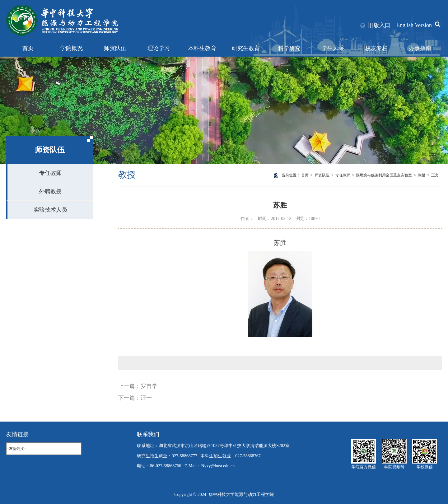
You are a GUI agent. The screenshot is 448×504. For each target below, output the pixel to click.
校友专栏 (376, 48)
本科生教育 (202, 48)
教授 (422, 175)
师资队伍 (115, 48)
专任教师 (50, 173)
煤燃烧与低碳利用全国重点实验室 (384, 175)
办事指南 (420, 48)
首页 (28, 48)
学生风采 (333, 48)
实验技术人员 (50, 210)
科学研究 (289, 48)
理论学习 (159, 48)
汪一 (146, 398)
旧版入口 (379, 25)
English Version (414, 25)
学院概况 (72, 48)
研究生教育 (246, 48)
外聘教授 (50, 191)
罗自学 (149, 386)
